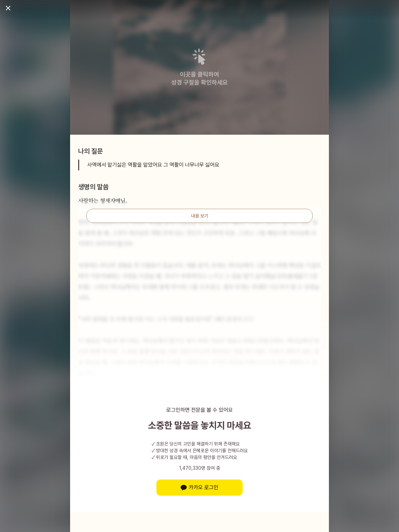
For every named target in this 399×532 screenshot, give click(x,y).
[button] (200, 57)
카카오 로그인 (199, 487)
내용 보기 (200, 216)
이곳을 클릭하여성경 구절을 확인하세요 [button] (199, 78)
